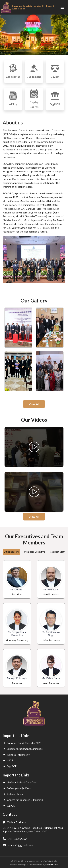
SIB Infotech (52, 864)
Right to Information (16, 755)
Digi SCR (10, 766)
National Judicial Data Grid (20, 782)
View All (34, 404)
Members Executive (35, 552)
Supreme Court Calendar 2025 (22, 743)
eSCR (8, 760)
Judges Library (13, 794)
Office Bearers (11, 552)
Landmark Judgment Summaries (23, 749)
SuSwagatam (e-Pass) (17, 788)
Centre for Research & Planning (23, 800)
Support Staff (57, 552)
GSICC (9, 806)
